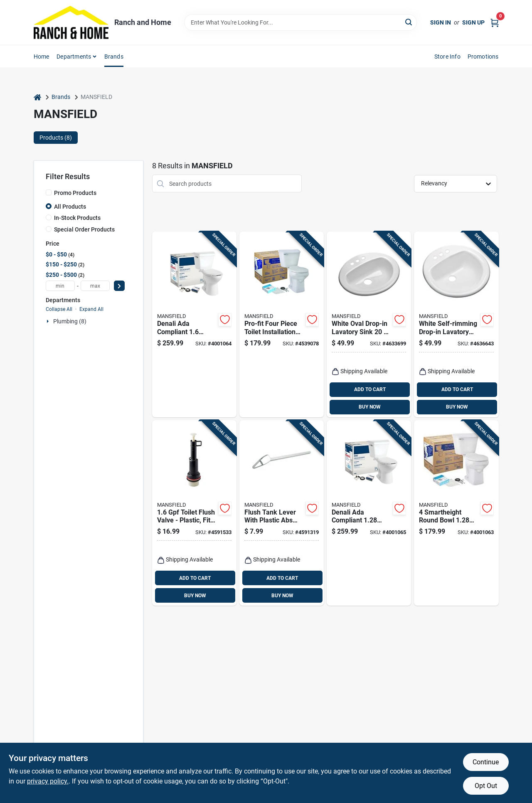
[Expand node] (49, 321)
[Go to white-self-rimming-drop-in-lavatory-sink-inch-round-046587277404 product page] (456, 324)
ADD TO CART (370, 389)
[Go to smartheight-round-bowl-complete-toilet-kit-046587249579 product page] (456, 513)
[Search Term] (300, 22)
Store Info (447, 57)
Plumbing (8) (70, 321)
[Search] (409, 22)
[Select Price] (119, 286)
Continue (486, 762)
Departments (74, 57)
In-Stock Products (77, 218)
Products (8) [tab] (56, 138)
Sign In (441, 22)
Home (42, 57)
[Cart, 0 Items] (495, 22)
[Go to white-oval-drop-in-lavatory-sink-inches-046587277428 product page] (369, 324)
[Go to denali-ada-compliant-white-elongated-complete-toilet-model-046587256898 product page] (369, 513)
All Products (70, 207)
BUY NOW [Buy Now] (370, 407)
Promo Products (75, 193)
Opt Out (486, 786)
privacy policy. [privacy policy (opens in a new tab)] (48, 781)
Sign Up (473, 22)
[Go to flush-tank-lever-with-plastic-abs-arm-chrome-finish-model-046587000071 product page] (282, 513)
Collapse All (59, 309)
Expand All (91, 309)
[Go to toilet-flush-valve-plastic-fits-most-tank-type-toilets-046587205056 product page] (194, 513)
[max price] (95, 286)
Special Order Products (84, 229)
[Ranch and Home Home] (71, 22)
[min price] (60, 286)
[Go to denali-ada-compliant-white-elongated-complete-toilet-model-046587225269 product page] (194, 324)
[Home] (37, 97)
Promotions (483, 57)
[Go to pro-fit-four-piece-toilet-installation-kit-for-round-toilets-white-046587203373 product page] (282, 324)
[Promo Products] (49, 192)
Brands (114, 57)
